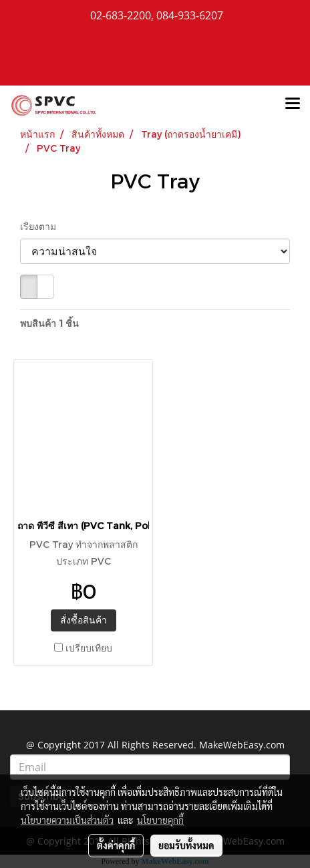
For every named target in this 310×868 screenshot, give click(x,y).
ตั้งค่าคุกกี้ (116, 845)
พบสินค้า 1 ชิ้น (49, 323)
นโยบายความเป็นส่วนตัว (67, 820)
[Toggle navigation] (293, 104)
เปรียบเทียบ (89, 648)
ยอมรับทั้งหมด (186, 845)
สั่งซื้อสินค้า (84, 620)
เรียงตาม (42, 226)
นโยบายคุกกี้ (160, 820)
